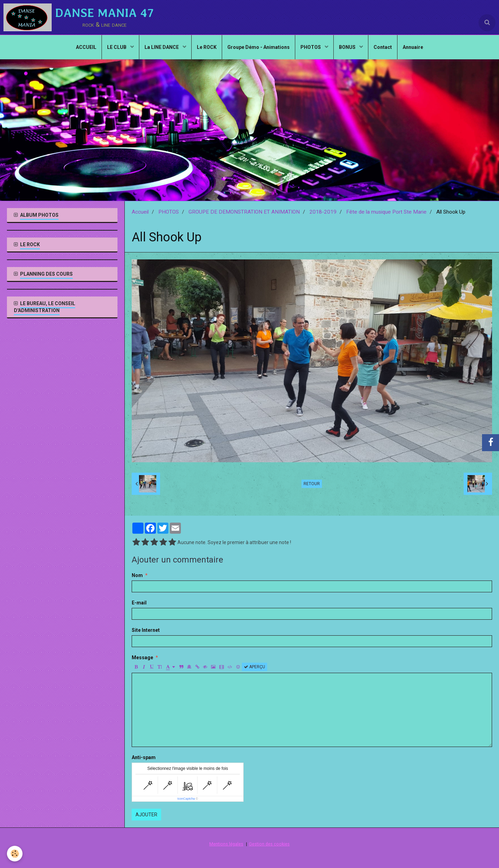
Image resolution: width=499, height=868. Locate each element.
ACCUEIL (86, 47)
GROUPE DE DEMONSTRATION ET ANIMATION (244, 212)
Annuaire (413, 47)
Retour (312, 484)
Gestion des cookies (269, 844)
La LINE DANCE (162, 47)
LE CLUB (117, 47)
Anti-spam (144, 757)
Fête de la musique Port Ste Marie (386, 212)
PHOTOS (311, 47)
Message (142, 658)
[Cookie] (15, 854)
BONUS (348, 47)
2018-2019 (323, 212)
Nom (137, 575)
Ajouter (146, 815)
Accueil (140, 212)
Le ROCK (207, 47)
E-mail (139, 603)
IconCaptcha (186, 799)
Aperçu (255, 667)
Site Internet (146, 630)
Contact (383, 47)
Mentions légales (226, 844)
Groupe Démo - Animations (259, 47)
